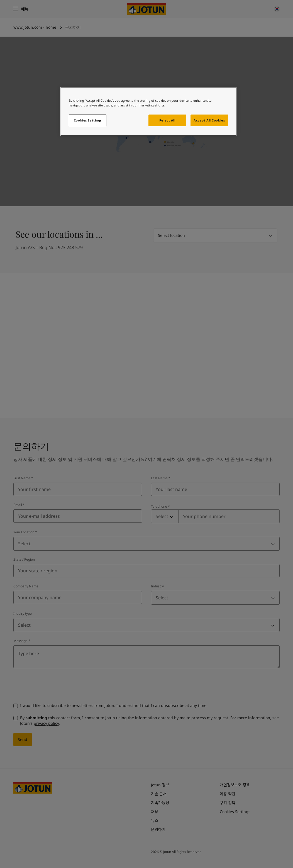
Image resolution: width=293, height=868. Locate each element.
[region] (148, 111)
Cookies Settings (88, 120)
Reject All (167, 120)
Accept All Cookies (209, 120)
